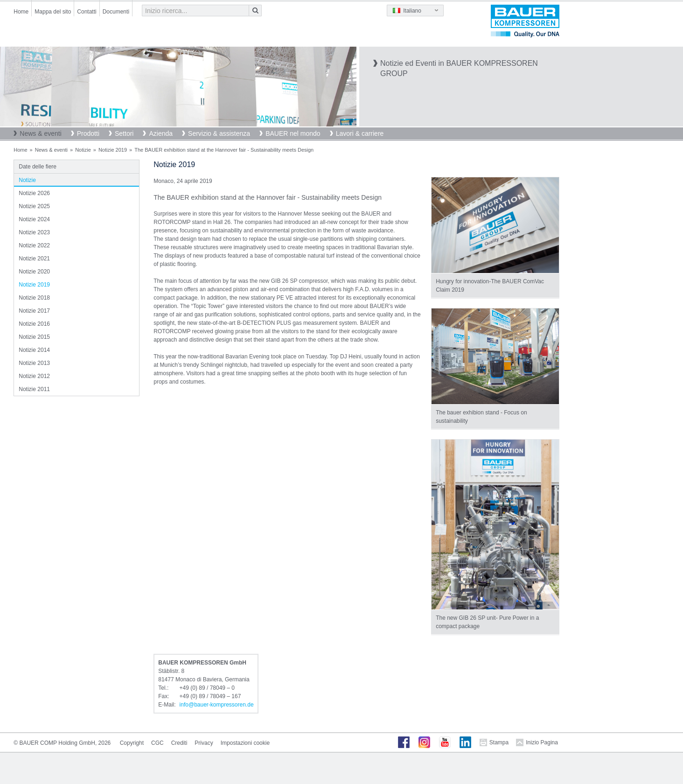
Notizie (83, 150)
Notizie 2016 (34, 324)
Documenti (116, 12)
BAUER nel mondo (293, 133)
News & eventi (40, 133)
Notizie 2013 (34, 363)
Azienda (161, 133)
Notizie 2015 (34, 337)
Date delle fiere (38, 167)
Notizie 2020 (34, 272)
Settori (124, 133)
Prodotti (88, 133)
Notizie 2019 (113, 150)
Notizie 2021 (34, 259)
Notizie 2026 (34, 193)
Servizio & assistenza (219, 133)
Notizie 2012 (34, 376)
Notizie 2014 (34, 350)
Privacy (204, 743)
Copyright (132, 743)
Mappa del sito (53, 12)
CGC (157, 743)
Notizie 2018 (34, 298)
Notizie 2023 (34, 232)
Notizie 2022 (34, 245)
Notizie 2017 (34, 311)
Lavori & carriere (360, 133)
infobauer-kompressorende (217, 705)
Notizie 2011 (34, 389)
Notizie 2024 (34, 219)
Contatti (87, 12)
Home (21, 12)
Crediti (179, 743)
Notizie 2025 (34, 206)
